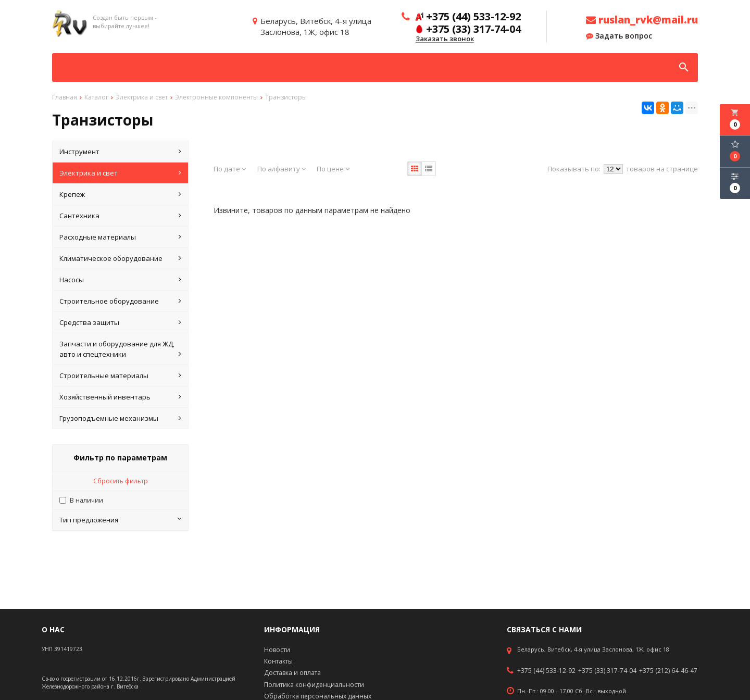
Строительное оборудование (120, 301)
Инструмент (120, 152)
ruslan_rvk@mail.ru (642, 20)
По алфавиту (282, 169)
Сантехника (120, 216)
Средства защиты (120, 322)
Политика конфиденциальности (314, 685)
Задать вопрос (619, 36)
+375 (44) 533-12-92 (546, 671)
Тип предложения (120, 520)
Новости (277, 650)
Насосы (120, 280)
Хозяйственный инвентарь (120, 397)
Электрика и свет (120, 173)
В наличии (86, 500)
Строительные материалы (120, 376)
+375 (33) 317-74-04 (607, 671)
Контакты (278, 661)
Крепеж (120, 194)
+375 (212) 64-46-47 (668, 671)
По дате (230, 169)
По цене (333, 169)
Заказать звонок (445, 39)
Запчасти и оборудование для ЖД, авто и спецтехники (120, 349)
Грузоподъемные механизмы (120, 418)
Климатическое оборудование (120, 258)
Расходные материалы (120, 237)
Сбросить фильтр (121, 481)
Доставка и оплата (292, 673)
